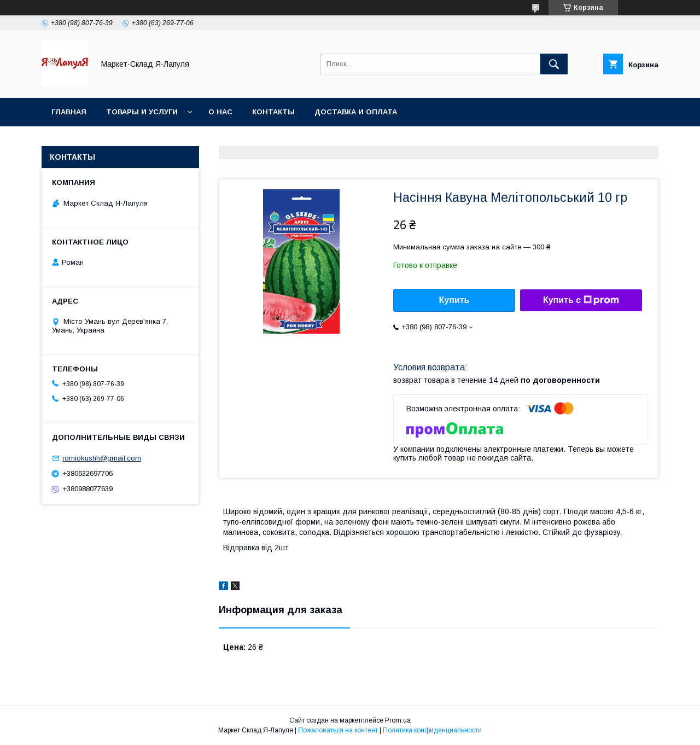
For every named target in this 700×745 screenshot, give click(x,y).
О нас (220, 112)
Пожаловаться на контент (338, 730)
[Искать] (554, 64)
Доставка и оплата (356, 112)
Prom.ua (398, 720)
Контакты (273, 112)
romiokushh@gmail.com (102, 458)
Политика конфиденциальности (432, 730)
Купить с (581, 300)
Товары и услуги (142, 112)
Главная (69, 112)
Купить (454, 300)
